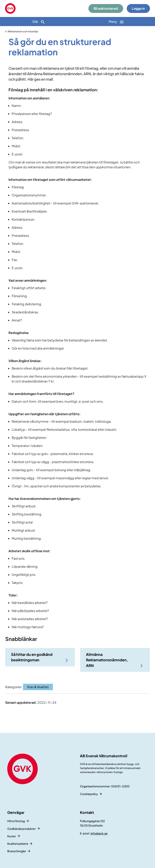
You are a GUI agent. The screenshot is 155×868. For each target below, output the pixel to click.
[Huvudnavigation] (116, 22)
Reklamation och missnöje (23, 31)
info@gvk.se (99, 833)
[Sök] (39, 22)
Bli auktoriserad (106, 8)
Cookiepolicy (89, 794)
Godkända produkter (21, 829)
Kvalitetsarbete (18, 844)
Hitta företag (16, 821)
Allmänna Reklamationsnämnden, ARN (107, 660)
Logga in (138, 8)
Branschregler (17, 851)
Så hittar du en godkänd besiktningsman (32, 657)
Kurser (12, 836)
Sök (39, 22)
